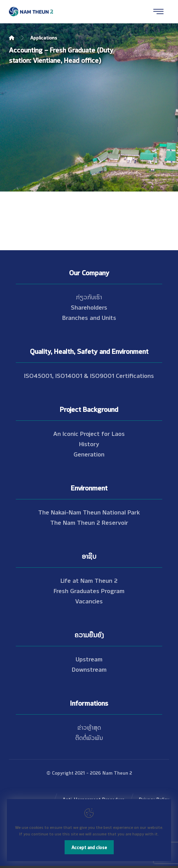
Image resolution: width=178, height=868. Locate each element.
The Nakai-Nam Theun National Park (89, 512)
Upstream (89, 659)
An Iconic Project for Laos (89, 433)
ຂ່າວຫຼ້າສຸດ (89, 727)
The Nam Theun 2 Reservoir (89, 522)
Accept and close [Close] (89, 847)
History (89, 443)
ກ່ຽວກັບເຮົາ (89, 297)
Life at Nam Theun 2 (89, 580)
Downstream (89, 669)
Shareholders (89, 307)
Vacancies (89, 601)
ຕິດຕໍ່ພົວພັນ (89, 737)
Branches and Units (89, 317)
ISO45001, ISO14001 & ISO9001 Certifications (89, 375)
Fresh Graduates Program (89, 590)
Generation (89, 454)
